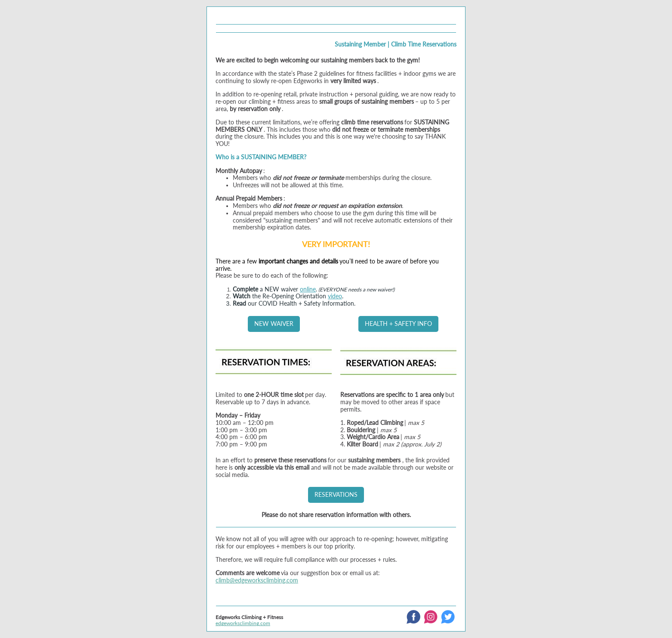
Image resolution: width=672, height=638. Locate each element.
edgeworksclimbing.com (243, 623)
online (308, 289)
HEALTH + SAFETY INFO (398, 324)
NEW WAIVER (274, 324)
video (335, 296)
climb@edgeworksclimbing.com (257, 580)
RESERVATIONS (336, 494)
